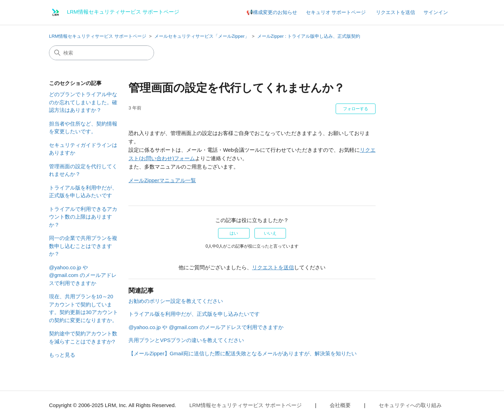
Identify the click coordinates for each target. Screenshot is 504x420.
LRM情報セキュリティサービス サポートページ (98, 36)
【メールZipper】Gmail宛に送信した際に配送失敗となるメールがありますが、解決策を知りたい (243, 353)
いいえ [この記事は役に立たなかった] (270, 233)
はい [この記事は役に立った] (234, 233)
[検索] (101, 53)
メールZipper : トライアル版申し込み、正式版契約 (309, 36)
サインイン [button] (436, 12)
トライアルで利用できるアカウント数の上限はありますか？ (83, 217)
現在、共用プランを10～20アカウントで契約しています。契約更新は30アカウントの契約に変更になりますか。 (83, 308)
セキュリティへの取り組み (410, 405)
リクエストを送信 (395, 12)
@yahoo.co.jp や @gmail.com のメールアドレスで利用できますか (83, 275)
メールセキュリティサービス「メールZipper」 (202, 36)
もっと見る (62, 355)
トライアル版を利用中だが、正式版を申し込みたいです (83, 192)
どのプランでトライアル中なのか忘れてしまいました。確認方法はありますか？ (83, 102)
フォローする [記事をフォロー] (356, 109)
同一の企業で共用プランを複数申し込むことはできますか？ (83, 246)
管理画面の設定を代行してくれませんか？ (83, 170)
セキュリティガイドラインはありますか (83, 149)
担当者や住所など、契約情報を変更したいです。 (83, 128)
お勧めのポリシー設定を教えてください (176, 301)
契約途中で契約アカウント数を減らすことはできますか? (83, 337)
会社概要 (340, 405)
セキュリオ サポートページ (336, 12)
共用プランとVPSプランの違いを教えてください (186, 340)
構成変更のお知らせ (275, 12)
